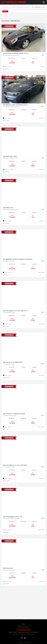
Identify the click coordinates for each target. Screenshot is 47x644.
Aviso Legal (26, 642)
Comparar (6, 69)
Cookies (21, 642)
